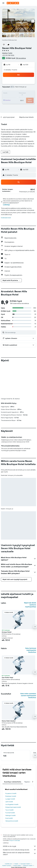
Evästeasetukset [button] (6, 218)
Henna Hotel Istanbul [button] (9, 721)
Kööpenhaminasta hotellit (13, 807)
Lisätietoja (6, 205)
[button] (3, 3)
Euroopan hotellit (25, 860)
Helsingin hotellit (11, 815)
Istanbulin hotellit (28, 862)
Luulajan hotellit (10, 799)
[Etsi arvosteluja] (20, 332)
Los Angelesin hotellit (12, 804)
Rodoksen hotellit (11, 796)
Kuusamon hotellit (11, 793)
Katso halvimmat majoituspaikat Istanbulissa (31, 650)
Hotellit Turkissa (7, 862)
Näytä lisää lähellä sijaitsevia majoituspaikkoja (30, 605)
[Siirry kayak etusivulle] (13, 3)
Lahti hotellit (9, 802)
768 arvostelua (21, 58)
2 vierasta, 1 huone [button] (10, 70)
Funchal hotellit (10, 813)
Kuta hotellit (9, 818)
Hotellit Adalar (17, 862)
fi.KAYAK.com (8, 860)
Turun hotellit (9, 810)
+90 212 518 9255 (8, 55)
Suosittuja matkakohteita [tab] (13, 782)
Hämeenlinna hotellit (12, 821)
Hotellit (16, 860)
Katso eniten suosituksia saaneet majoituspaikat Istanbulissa (28, 696)
